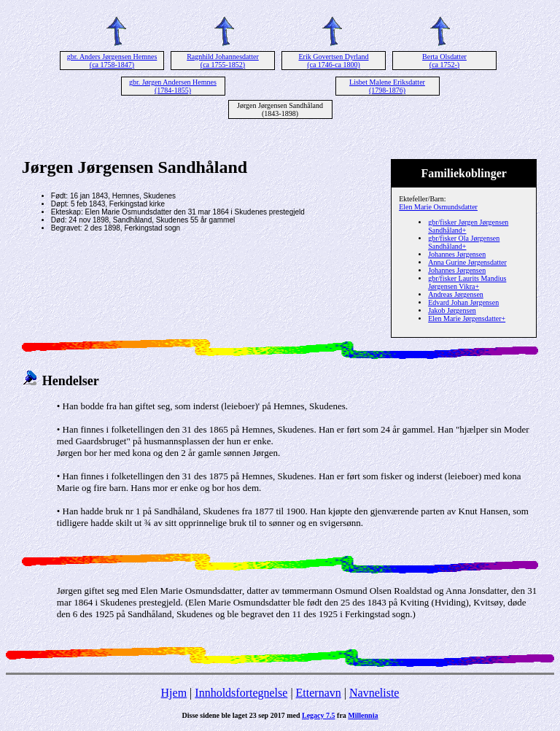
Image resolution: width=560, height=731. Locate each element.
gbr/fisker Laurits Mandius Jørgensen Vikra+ (467, 282)
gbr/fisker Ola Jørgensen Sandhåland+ (464, 242)
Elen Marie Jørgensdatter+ (467, 318)
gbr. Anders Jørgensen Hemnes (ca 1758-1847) (112, 61)
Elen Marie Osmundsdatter (438, 207)
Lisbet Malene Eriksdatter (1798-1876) (387, 86)
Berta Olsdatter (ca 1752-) (444, 61)
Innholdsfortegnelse (241, 693)
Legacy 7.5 (319, 715)
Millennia (363, 715)
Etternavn (319, 693)
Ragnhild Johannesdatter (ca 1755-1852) (223, 61)
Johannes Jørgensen (457, 254)
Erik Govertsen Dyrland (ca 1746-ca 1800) (333, 61)
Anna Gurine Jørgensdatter (467, 262)
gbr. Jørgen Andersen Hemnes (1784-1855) (173, 86)
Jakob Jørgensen (452, 310)
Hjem (174, 693)
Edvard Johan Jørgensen (463, 302)
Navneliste (374, 693)
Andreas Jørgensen (456, 294)
